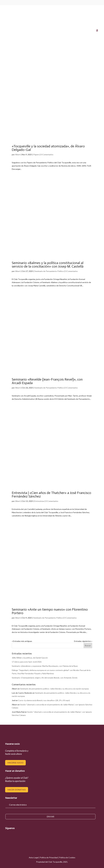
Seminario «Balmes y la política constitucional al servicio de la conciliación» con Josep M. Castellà (48, 265)
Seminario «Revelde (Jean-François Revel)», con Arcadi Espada (47, 381)
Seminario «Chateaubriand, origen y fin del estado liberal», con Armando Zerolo (45, 678)
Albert (18, 154)
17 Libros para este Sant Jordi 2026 (27, 662)
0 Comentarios (47, 154)
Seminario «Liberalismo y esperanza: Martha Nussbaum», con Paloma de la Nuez (45, 666)
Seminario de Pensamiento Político (49, 271)
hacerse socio (15, 763)
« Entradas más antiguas (22, 641)
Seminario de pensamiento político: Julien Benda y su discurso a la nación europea (54, 689)
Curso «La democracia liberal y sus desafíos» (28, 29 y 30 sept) (44, 700)
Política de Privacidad (49, 857)
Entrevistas (39, 501)
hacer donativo (17, 790)
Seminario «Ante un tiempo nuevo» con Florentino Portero (50, 611)
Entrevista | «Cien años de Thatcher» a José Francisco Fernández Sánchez (51, 495)
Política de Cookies (67, 857)
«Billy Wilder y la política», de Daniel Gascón (30, 658)
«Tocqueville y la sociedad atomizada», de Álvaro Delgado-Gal (48, 148)
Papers (36, 154)
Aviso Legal (34, 857)
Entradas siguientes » (83, 641)
